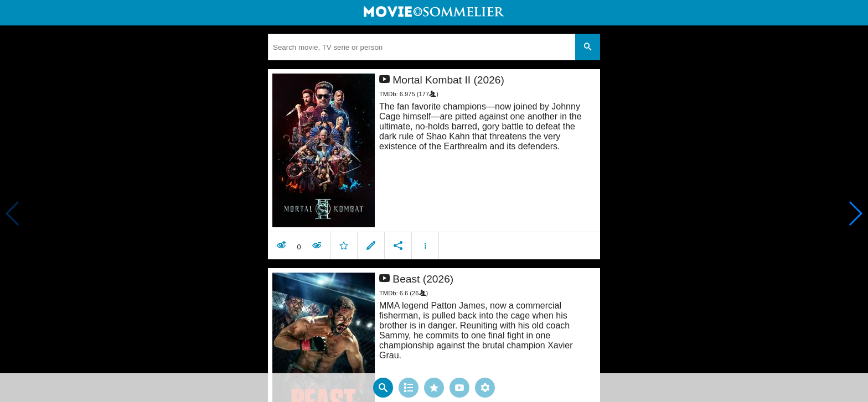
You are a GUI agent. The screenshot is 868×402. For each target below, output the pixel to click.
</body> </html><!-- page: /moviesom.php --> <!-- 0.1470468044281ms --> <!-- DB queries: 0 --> (434, 201)
